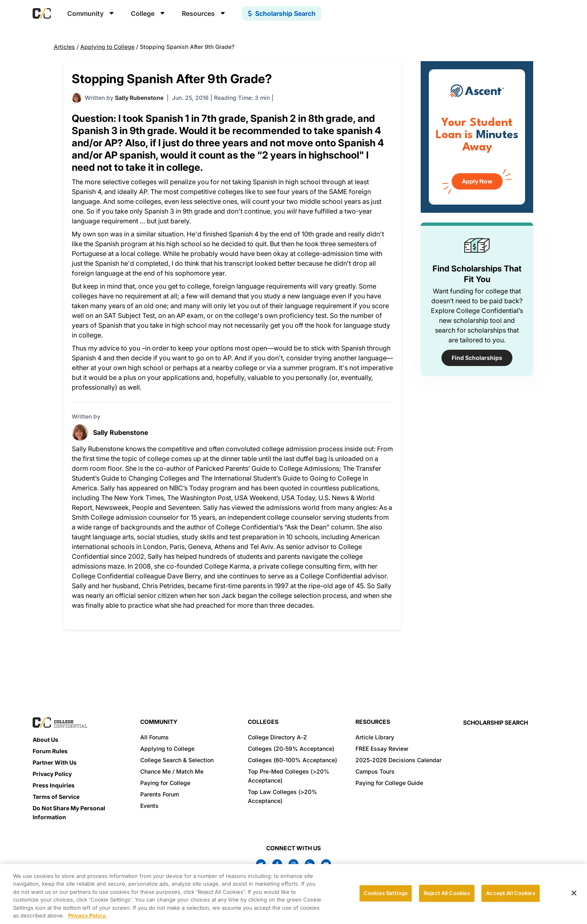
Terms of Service (56, 797)
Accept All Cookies (510, 893)
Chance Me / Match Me (172, 771)
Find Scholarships (477, 358)
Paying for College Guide (389, 783)
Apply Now (477, 181)
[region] (293, 894)
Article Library (375, 737)
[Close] (574, 893)
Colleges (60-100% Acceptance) (292, 760)
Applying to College (107, 47)
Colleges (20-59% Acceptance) (291, 749)
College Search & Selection (177, 760)
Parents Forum (160, 794)
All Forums (154, 737)
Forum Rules (50, 751)
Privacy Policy (52, 774)
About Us (45, 740)
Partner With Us (55, 762)
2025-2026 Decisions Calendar (398, 760)
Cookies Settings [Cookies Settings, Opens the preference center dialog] (386, 893)
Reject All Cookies (447, 893)
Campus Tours (375, 771)
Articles (64, 47)
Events (149, 806)
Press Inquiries (54, 785)
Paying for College (165, 783)
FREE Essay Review (382, 749)
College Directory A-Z (277, 737)
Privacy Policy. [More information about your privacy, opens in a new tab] (87, 915)
